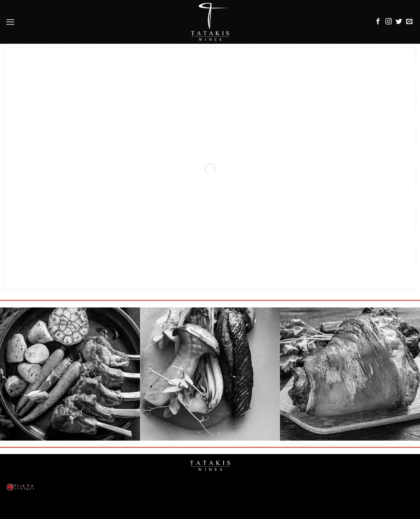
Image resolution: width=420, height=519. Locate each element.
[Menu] (10, 22)
